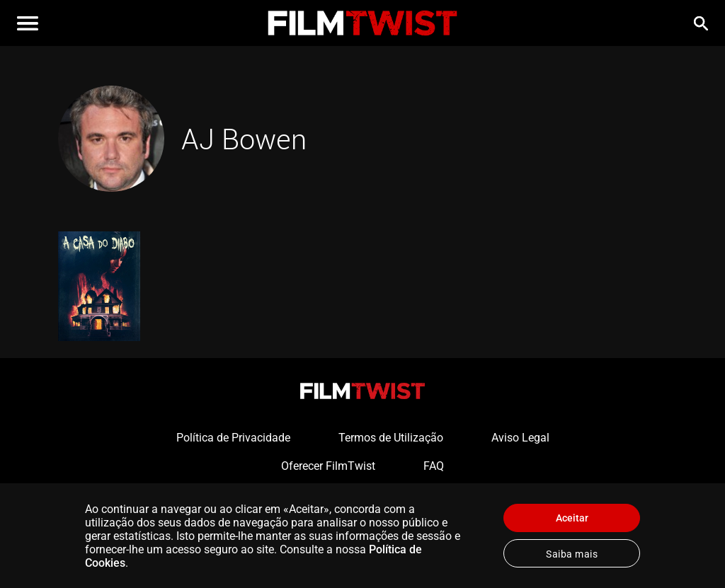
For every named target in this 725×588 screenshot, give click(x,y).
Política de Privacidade (233, 438)
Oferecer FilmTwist (328, 466)
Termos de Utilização (391, 438)
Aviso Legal (520, 438)
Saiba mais (572, 554)
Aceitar (572, 518)
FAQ (434, 466)
